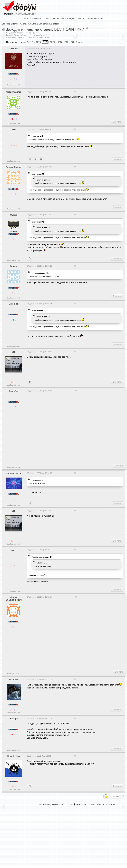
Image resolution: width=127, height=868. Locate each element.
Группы (55, 18)
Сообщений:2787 (14, 260)
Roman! (14, 266)
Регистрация (68, 18)
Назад (23, 42)
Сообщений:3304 (14, 750)
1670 (72, 42)
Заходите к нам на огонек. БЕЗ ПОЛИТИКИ (45, 29)
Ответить (117, 122)
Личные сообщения (86, 18)
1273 (38, 42)
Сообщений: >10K (14, 85)
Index (27, 18)
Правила (36, 18)
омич (14, 129)
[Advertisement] (63, 75)
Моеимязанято (14, 92)
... (48, 180)
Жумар (14, 215)
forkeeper (14, 719)
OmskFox (14, 304)
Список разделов (10, 24)
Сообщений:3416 (14, 674)
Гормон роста (14, 473)
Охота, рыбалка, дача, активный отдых (40, 24)
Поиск (46, 18)
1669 (66, 42)
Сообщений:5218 (14, 346)
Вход (101, 18)
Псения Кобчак (14, 167)
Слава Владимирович (14, 599)
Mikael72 (14, 680)
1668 (60, 42)
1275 (53, 42)
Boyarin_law (14, 756)
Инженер (14, 49)
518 (14, 352)
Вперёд (79, 42)
